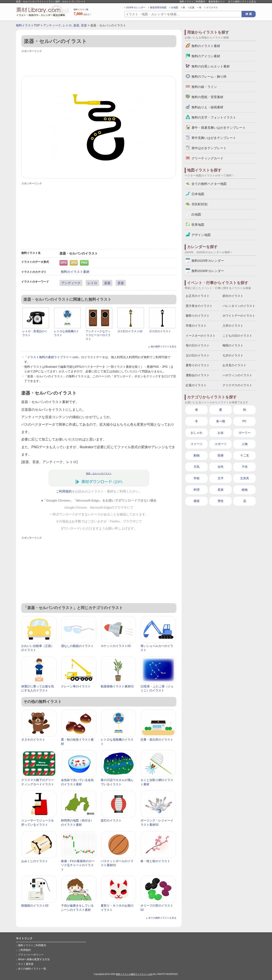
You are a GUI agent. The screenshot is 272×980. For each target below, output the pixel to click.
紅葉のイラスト (196, 385)
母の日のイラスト (198, 345)
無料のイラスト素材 (75, 272)
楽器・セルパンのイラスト (99, 473)
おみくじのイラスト (35, 861)
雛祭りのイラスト (198, 316)
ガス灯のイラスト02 (130, 331)
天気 (197, 467)
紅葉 (192, 7)
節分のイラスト (233, 296)
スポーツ (221, 444)
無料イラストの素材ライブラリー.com (134, 974)
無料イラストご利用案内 (192, 1)
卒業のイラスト (196, 326)
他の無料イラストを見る (164, 346)
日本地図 (198, 194)
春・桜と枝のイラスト (155, 861)
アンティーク (52, 25)
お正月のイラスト (198, 296)
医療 (221, 455)
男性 (221, 501)
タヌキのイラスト (33, 740)
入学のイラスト (233, 326)
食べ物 (221, 421)
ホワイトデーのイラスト (239, 316)
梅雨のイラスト (233, 345)
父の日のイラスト (198, 355)
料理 (197, 490)
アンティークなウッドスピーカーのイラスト (98, 335)
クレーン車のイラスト (76, 686)
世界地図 (198, 225)
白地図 (175, 7)
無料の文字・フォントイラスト (214, 117)
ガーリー (245, 433)
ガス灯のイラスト (160, 331)
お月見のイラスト (234, 365)
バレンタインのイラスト (239, 306)
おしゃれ (197, 433)
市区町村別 (199, 204)
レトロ (67, 25)
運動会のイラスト (198, 375)
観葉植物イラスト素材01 (117, 686)
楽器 (76, 25)
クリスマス (212, 7)
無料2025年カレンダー (208, 261)
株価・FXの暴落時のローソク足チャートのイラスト (78, 865)
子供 (245, 467)
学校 (197, 478)
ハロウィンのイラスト (237, 375)
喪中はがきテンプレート (209, 148)
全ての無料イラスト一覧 (32, 969)
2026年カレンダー (136, 7)
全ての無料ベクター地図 (209, 184)
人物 (245, 444)
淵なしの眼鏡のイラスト (77, 646)
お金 (221, 433)
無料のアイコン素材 (206, 56)
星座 (221, 490)
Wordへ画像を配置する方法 (34, 959)
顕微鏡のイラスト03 (35, 906)
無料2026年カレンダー (208, 271)
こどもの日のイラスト (237, 336)
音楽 (84, 25)
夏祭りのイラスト (198, 365)
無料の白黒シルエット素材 (211, 66)
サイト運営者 (26, 964)
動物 (197, 455)
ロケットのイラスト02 (116, 646)
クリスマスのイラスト (237, 385)
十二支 (245, 455)
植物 (245, 490)
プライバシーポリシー (31, 955)
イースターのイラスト (201, 336)
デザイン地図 (201, 235)
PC (244, 421)
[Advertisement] (99, 63)
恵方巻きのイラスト (199, 306)
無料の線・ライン (204, 87)
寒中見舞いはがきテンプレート (214, 138)
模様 (197, 501)
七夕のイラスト (233, 355)
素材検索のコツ (217, 1)
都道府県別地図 (158, 7)
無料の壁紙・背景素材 (207, 97)
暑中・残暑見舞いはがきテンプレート (219, 128)
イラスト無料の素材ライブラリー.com (53, 357)
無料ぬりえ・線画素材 (207, 107)
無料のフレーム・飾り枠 (209, 77)
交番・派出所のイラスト (157, 740)
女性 (221, 467)
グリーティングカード (207, 158)
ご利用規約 (64, 491)
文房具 (245, 478)
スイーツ (197, 444)
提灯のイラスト (111, 820)
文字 (221, 478)
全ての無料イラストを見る (242, 1)
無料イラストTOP (28, 25)
